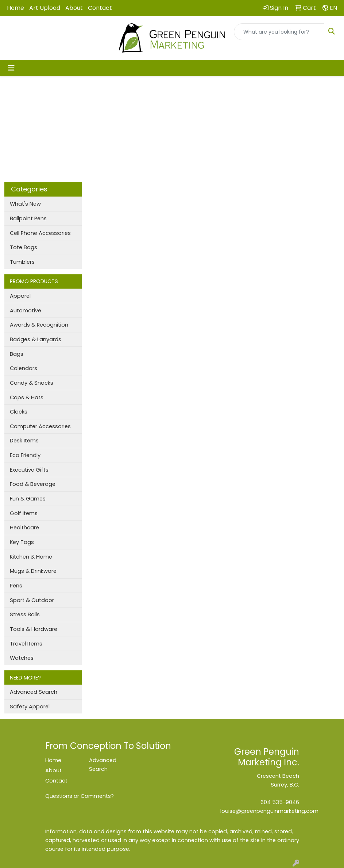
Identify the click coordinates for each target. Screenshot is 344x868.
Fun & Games (28, 499)
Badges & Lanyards (36, 339)
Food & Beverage (33, 484)
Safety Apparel (30, 707)
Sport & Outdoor (32, 600)
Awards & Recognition (39, 325)
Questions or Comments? (80, 796)
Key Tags (22, 542)
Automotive (26, 311)
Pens (16, 586)
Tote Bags (24, 247)
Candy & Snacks (32, 383)
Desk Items (24, 441)
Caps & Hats (27, 397)
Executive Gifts (29, 470)
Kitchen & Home (31, 557)
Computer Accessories (40, 426)
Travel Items (26, 644)
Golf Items (24, 513)
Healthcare (24, 528)
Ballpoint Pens (28, 218)
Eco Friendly (25, 455)
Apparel (20, 296)
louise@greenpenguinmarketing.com (269, 811)
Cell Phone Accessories (40, 233)
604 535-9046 (280, 802)
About (74, 8)
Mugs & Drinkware (33, 571)
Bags (17, 354)
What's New (25, 204)
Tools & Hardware (34, 629)
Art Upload (45, 8)
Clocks (19, 412)
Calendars (24, 368)
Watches (22, 658)
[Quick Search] (279, 32)
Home (16, 8)
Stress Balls (25, 614)
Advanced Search (34, 692)
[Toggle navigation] (11, 68)
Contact (100, 8)
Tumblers (22, 262)
